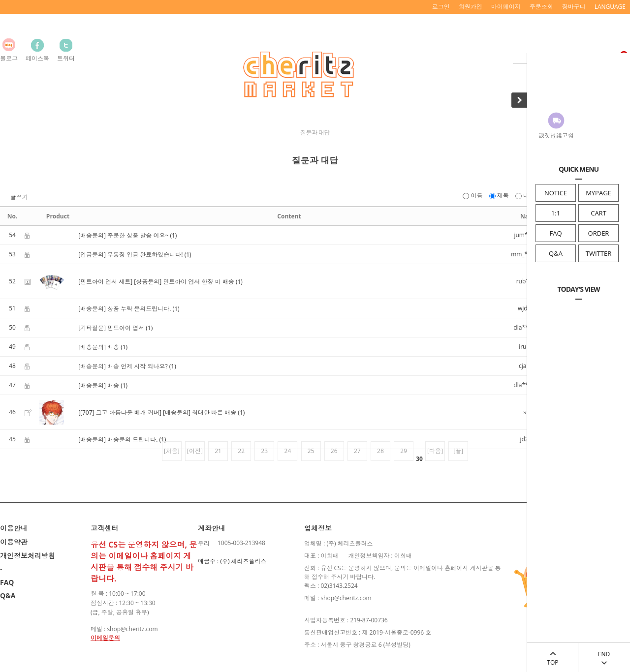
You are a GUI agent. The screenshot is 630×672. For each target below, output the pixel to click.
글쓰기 (19, 197)
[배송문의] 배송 (99, 347)
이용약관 (14, 542)
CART (598, 213)
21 (218, 451)
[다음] (435, 451)
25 (311, 451)
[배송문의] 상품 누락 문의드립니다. (125, 309)
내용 (526, 196)
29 (404, 451)
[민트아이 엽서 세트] (105, 282)
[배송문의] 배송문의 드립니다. (118, 440)
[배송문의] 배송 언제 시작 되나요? (123, 366)
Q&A (556, 253)
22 (241, 451)
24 (288, 451)
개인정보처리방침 (28, 556)
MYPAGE (598, 193)
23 (264, 451)
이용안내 (14, 528)
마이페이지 (506, 7)
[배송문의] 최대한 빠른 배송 (200, 412)
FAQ (555, 233)
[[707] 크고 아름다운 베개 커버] (120, 412)
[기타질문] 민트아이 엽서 (111, 328)
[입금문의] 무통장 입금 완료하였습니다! (130, 255)
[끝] (458, 451)
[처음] (172, 451)
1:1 (556, 213)
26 (334, 451)
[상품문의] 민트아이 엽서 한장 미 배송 (184, 282)
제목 (500, 196)
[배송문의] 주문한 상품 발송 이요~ (123, 235)
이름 (473, 196)
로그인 (441, 7)
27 (357, 451)
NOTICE (556, 193)
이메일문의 (105, 638)
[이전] (195, 451)
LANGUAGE (610, 7)
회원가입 (471, 7)
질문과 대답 (315, 133)
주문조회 (541, 7)
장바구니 (574, 7)
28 (380, 451)
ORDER (599, 233)
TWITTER (598, 253)
